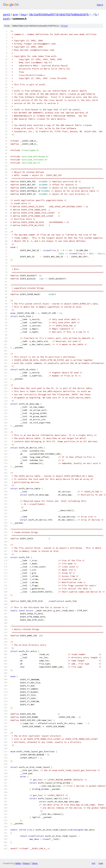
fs (96, 14)
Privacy (26, 863)
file (64, 26)
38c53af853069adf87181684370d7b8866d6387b (59, 14)
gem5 (7, 14)
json (101, 863)
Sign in (100, 5)
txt (93, 863)
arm (15, 14)
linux (24, 14)
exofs (6, 19)
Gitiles (18, 863)
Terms (34, 863)
